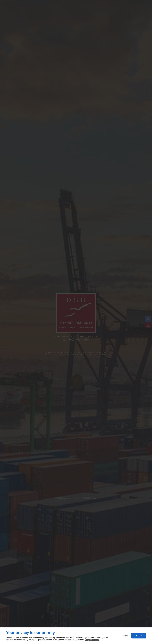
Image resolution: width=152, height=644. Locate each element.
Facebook (95, 640)
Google (88, 640)
